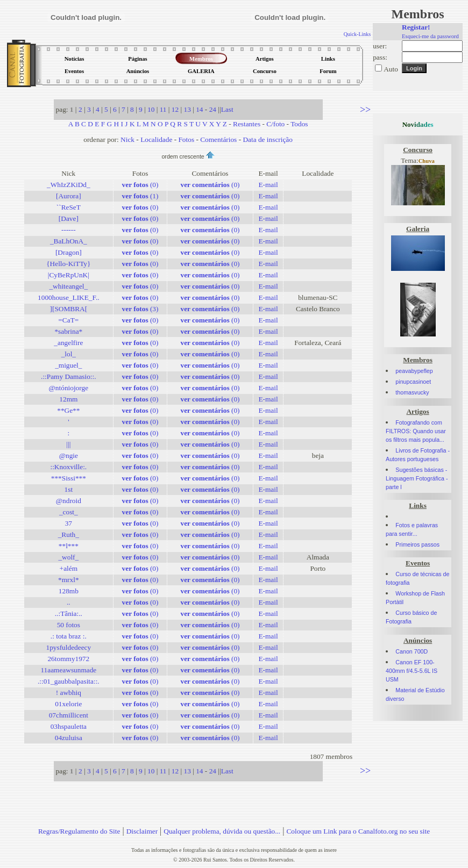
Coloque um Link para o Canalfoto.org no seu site (358, 831)
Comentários (218, 139)
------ (69, 230)
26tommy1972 (68, 659)
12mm (68, 399)
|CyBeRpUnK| (69, 275)
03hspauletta (69, 726)
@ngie (69, 455)
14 (199, 109)
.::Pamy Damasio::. (69, 376)
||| (68, 444)
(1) (140, 196)
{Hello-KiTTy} (68, 264)
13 (187, 109)
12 (175, 109)
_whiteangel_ (68, 286)
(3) (140, 309)
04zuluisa (69, 738)
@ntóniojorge (69, 388)
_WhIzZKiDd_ (69, 185)
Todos (299, 124)
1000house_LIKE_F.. (68, 297)
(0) (140, 185)
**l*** (69, 546)
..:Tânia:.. (69, 614)
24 (213, 109)
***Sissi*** (69, 478)
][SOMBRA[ (69, 309)
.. (69, 602)
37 (69, 523)
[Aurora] (69, 196)
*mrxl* (69, 580)
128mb (69, 591)
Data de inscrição (268, 139)
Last (227, 109)
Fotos (186, 139)
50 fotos (69, 625)
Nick (127, 139)
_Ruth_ (69, 535)
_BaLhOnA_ (69, 241)
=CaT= (68, 320)
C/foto (275, 124)
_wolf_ (68, 557)
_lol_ (69, 354)
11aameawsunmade (68, 670)
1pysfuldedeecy (69, 647)
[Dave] (69, 218)
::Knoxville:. (68, 467)
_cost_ (69, 512)
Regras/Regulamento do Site (79, 831)
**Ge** (68, 410)
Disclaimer (142, 831)
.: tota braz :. (69, 636)
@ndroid (69, 501)
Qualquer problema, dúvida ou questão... (222, 831)
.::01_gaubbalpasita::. (69, 681)
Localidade (156, 139)
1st (69, 489)
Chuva (427, 161)
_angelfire (68, 343)
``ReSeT (69, 207)
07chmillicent (69, 715)
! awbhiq (69, 693)
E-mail (268, 185)
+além (69, 568)
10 (151, 109)
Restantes (247, 124)
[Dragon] (69, 252)
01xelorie (68, 704)
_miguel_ (68, 365)
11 (163, 109)
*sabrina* (68, 331)
